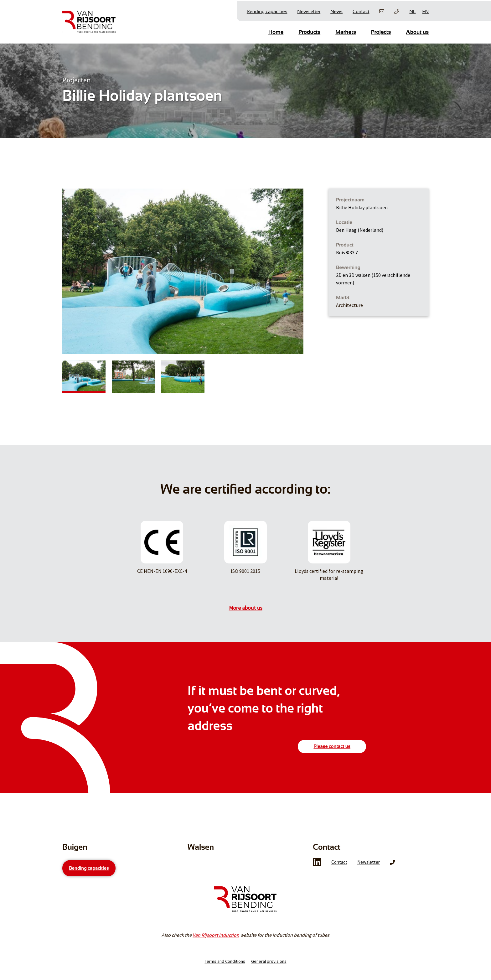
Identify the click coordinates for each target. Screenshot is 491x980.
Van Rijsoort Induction (216, 948)
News (336, 10)
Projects (381, 30)
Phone (392, 875)
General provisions (269, 974)
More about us (246, 605)
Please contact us (332, 743)
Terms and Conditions (225, 974)
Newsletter (309, 10)
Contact (361, 10)
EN (425, 10)
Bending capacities (267, 10)
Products (309, 30)
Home (276, 30)
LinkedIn (317, 875)
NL (412, 10)
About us (417, 30)
